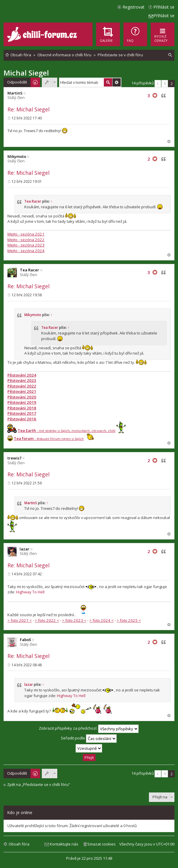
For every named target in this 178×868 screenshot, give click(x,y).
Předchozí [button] (158, 84)
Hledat (108, 82)
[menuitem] (135, 34)
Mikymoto (17, 156)
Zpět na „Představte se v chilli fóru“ (39, 785)
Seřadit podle (89, 739)
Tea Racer (33, 201)
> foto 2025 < (129, 620)
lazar (24, 549)
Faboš (25, 640)
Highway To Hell (30, 592)
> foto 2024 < (101, 620)
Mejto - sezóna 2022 (26, 240)
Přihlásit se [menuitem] (164, 7)
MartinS (15, 93)
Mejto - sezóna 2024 (26, 251)
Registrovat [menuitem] (133, 7)
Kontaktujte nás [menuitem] (64, 844)
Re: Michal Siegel (28, 109)
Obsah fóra (19, 844)
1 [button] (165, 84)
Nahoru (169, 141)
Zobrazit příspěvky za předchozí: (89, 729)
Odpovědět (17, 82)
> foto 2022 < (47, 620)
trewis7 (14, 458)
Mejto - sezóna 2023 (26, 245)
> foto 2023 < (74, 620)
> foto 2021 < (20, 620)
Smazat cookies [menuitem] (101, 844)
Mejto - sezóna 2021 (26, 234)
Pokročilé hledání (117, 82)
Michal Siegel (26, 73)
